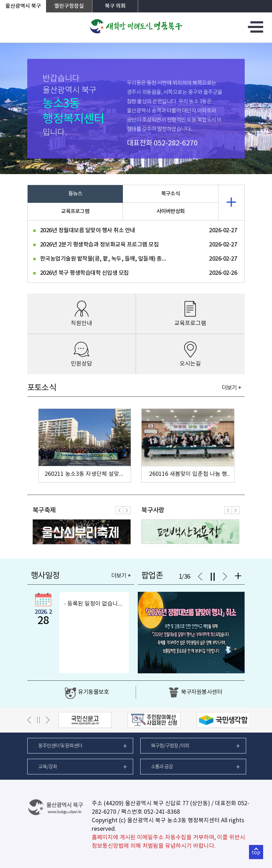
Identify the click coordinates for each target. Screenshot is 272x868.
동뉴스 (75, 194)
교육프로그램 (75, 212)
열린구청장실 (69, 6)
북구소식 (171, 194)
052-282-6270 (176, 143)
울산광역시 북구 (23, 6)
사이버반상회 (171, 212)
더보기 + (231, 388)
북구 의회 (115, 6)
